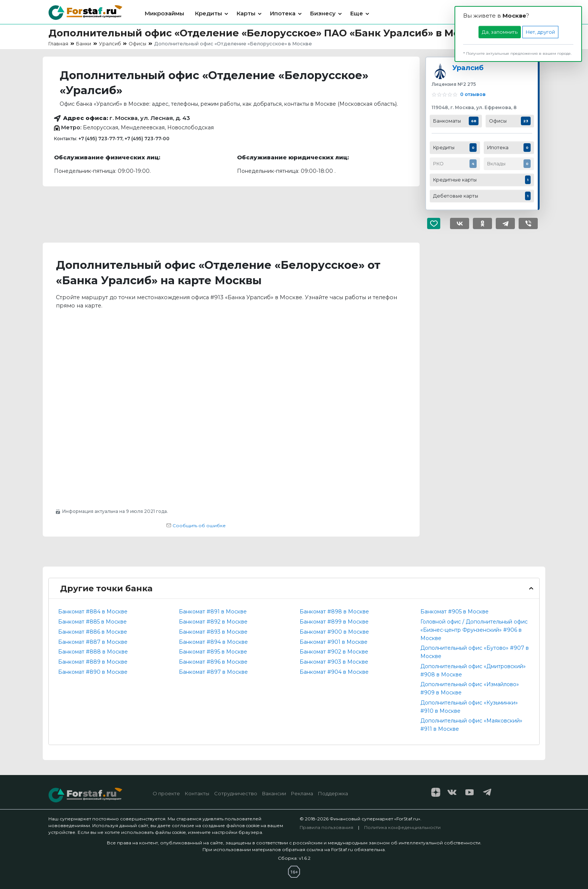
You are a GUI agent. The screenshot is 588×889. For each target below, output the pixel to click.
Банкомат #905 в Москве (454, 612)
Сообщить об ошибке (196, 525)
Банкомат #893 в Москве (213, 632)
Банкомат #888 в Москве (93, 652)
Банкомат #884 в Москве (93, 612)
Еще (357, 13)
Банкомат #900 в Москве (334, 632)
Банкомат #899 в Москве (334, 622)
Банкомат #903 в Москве (334, 662)
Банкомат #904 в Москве (334, 672)
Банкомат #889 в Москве (93, 662)
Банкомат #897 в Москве (213, 672)
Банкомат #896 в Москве (213, 662)
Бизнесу (323, 13)
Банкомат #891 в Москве (213, 612)
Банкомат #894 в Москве (213, 642)
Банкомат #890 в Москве (93, 672)
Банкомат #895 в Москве (213, 652)
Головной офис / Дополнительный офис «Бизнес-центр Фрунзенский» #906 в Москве (474, 630)
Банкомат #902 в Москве (334, 652)
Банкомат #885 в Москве (92, 622)
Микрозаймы (164, 13)
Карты (246, 13)
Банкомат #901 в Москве (334, 642)
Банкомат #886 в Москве (93, 632)
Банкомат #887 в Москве (93, 642)
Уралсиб (468, 68)
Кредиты (208, 13)
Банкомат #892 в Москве (213, 622)
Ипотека (283, 13)
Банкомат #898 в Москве (334, 612)
